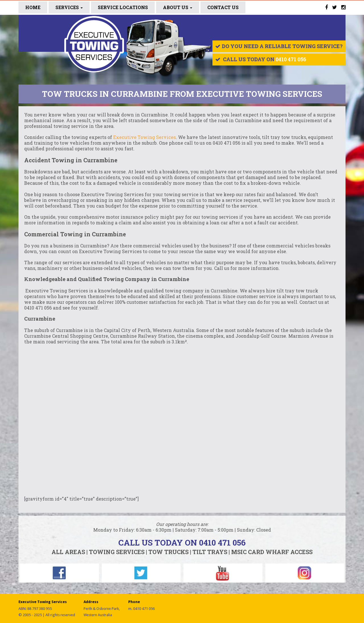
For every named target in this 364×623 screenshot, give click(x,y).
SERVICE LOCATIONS (123, 7)
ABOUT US (178, 7)
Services (69, 7)
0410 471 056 (291, 59)
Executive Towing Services (144, 137)
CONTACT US (223, 7)
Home (33, 7)
